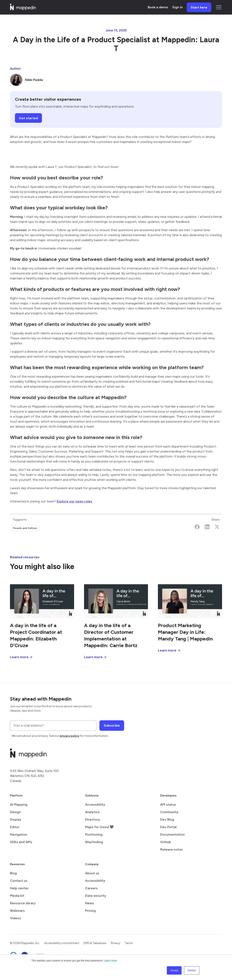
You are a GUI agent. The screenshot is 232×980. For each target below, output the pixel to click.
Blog (13, 873)
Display (16, 819)
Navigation (19, 834)
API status (168, 804)
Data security (96, 896)
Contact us (19, 881)
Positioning (94, 834)
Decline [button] (192, 970)
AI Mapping (19, 804)
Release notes (172, 849)
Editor (15, 827)
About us (92, 873)
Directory (93, 819)
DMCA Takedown (95, 943)
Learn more (110, 961)
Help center (19, 888)
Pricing (90, 911)
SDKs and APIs (21, 842)
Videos (15, 918)
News (90, 903)
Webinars (17, 911)
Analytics (92, 812)
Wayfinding (94, 842)
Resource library (23, 903)
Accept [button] (174, 970)
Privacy (115, 943)
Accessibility (95, 804)
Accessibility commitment (62, 943)
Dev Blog (167, 819)
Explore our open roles (74, 501)
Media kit (17, 896)
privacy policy (70, 736)
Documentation (172, 834)
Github (166, 842)
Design (15, 812)
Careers (91, 888)
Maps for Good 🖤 (99, 827)
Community (169, 812)
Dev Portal (168, 827)
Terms (129, 943)
